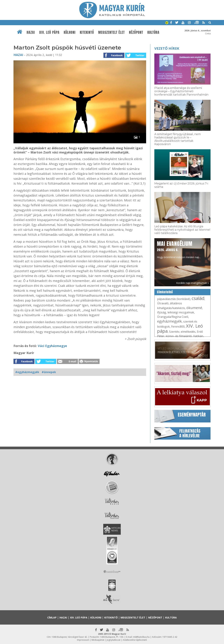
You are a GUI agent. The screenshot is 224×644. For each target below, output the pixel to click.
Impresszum (83, 640)
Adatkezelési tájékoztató (135, 640)
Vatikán (198, 336)
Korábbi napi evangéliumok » (192, 283)
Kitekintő (87, 32)
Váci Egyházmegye (52, 346)
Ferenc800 (178, 327)
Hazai (31, 32)
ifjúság (162, 312)
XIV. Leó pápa (49, 32)
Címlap (52, 617)
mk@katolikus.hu (141, 637)
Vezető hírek (167, 48)
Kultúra (153, 32)
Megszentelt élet (111, 32)
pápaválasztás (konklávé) (174, 299)
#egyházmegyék (27, 372)
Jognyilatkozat (113, 640)
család (198, 298)
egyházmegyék (169, 321)
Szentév (174, 332)
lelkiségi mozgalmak (181, 312)
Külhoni (70, 32)
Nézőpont (136, 32)
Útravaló (163, 303)
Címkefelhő (165, 292)
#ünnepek (49, 372)
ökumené (194, 308)
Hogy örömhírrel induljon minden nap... (179, 249)
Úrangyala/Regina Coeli (173, 317)
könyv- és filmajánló (179, 336)
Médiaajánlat (98, 640)
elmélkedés (188, 332)
